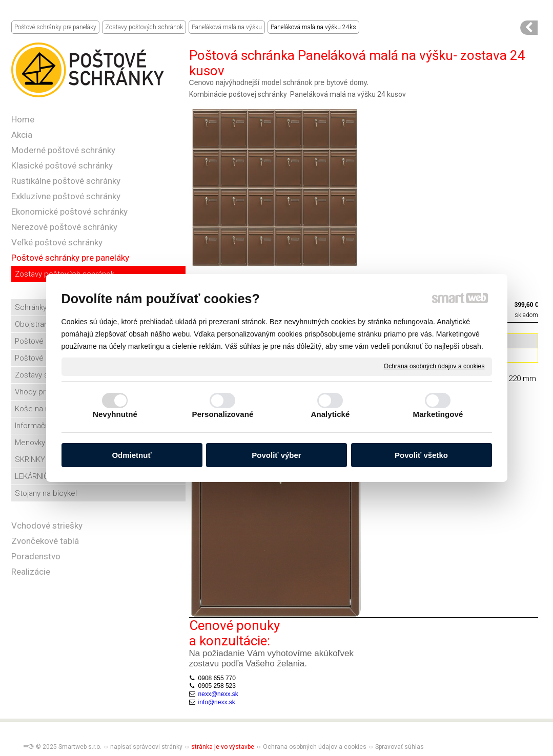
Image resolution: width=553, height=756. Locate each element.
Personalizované (223, 414)
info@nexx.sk (217, 702)
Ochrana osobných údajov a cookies (434, 366)
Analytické (330, 414)
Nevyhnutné (115, 414)
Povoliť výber (276, 455)
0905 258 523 (217, 686)
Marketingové (438, 414)
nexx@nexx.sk (218, 694)
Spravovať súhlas (400, 747)
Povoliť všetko (421, 455)
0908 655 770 (217, 678)
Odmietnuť (131, 455)
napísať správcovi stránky (146, 747)
